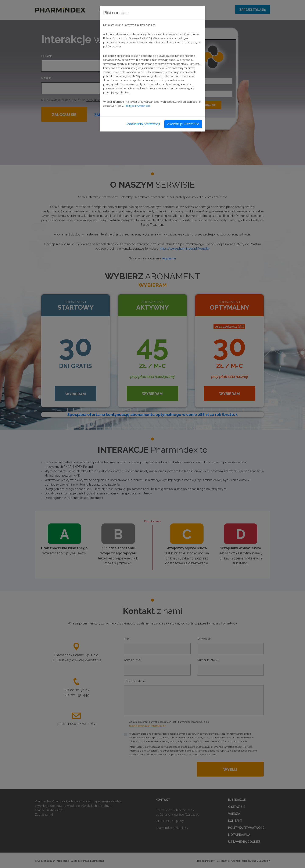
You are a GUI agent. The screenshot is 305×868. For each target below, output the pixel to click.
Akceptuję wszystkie (183, 124)
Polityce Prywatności (137, 106)
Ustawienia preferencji (143, 124)
